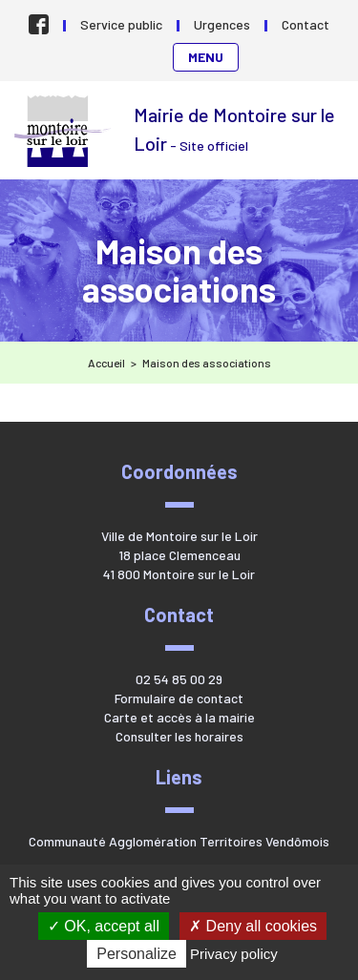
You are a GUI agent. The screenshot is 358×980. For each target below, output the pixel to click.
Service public (121, 24)
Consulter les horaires (179, 736)
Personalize (137, 954)
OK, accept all (104, 926)
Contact (305, 24)
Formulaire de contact (179, 698)
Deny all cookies (253, 926)
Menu (206, 57)
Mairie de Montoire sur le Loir (64, 131)
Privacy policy (234, 954)
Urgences (222, 24)
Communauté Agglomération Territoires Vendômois (179, 841)
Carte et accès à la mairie (179, 717)
